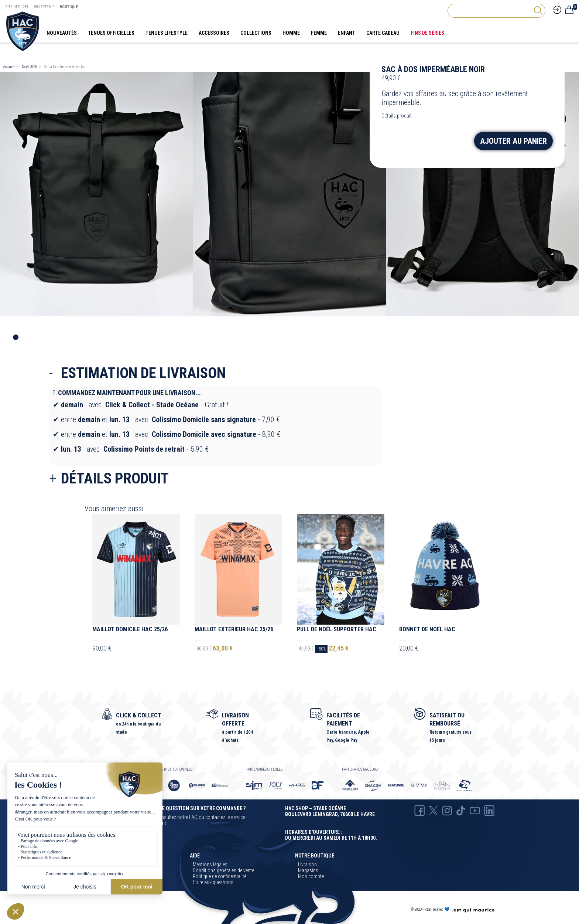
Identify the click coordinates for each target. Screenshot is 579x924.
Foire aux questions (213, 882)
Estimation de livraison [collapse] (143, 373)
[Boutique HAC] (23, 31)
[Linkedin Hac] (489, 810)
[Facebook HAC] (419, 810)
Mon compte (311, 876)
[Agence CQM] (472, 910)
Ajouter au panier (520, 142)
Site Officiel (17, 7)
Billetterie (44, 7)
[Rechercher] (496, 11)
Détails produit (397, 116)
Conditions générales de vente (223, 870)
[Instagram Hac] (447, 810)
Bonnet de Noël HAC (427, 629)
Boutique (69, 7)
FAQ (193, 817)
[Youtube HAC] (475, 810)
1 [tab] (16, 337)
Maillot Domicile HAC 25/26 (130, 629)
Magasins (308, 870)
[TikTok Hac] (461, 810)
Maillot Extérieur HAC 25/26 (234, 629)
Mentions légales (210, 864)
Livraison (307, 864)
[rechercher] (538, 11)
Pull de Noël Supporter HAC (337, 629)
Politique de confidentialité (220, 876)
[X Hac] (433, 810)
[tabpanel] (97, 194)
